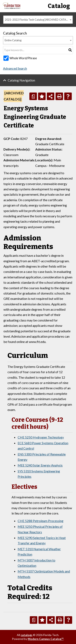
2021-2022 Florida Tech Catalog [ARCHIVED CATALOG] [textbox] (39, 20)
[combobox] (38, 20)
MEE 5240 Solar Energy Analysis (40, 465)
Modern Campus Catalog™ (46, 639)
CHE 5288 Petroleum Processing (41, 521)
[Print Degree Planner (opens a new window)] (33, 96)
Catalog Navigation (21, 80)
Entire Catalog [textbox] (13, 40)
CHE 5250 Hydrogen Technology (41, 437)
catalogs (27, 635)
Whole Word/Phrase (23, 58)
